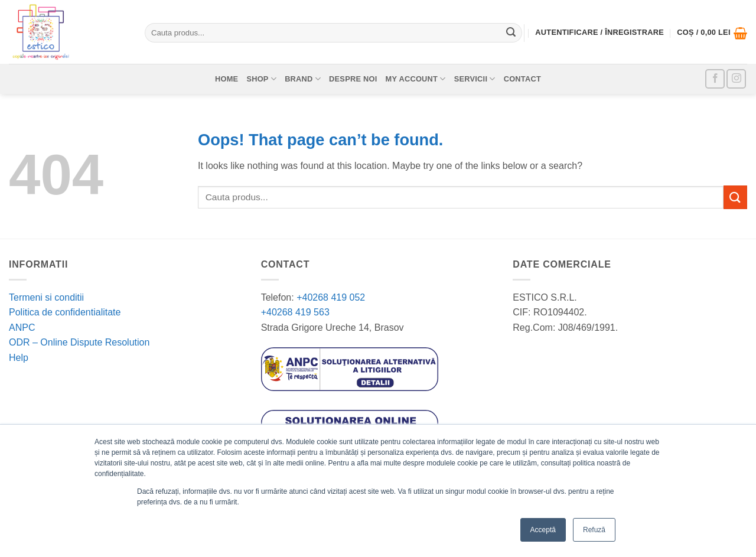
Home (227, 79)
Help (19, 358)
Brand (303, 79)
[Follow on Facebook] (715, 79)
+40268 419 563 (295, 312)
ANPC (22, 328)
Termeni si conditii (46, 297)
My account (416, 79)
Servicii (475, 79)
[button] (712, 33)
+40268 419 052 (330, 297)
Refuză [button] (594, 530)
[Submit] (511, 33)
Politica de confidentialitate (65, 312)
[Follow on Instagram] (736, 79)
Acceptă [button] (543, 530)
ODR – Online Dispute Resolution (79, 342)
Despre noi (353, 79)
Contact (522, 79)
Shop (261, 79)
